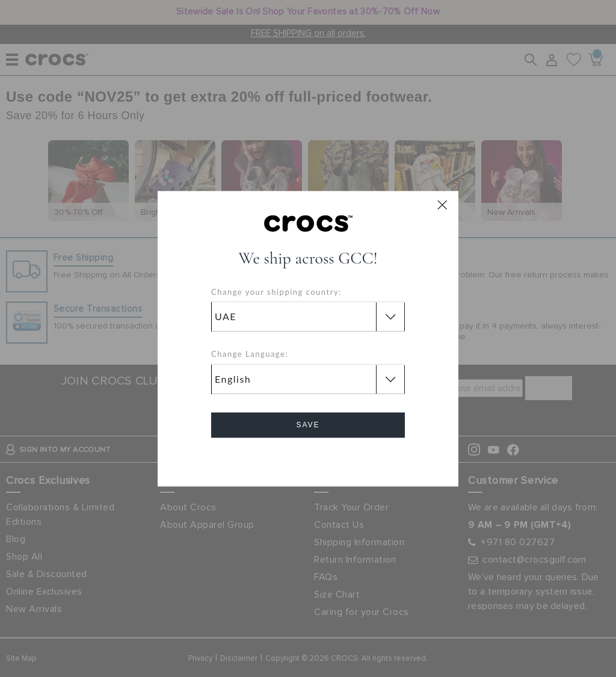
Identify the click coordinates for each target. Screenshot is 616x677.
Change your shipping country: (276, 292)
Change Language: (250, 354)
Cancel (308, 459)
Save (308, 425)
